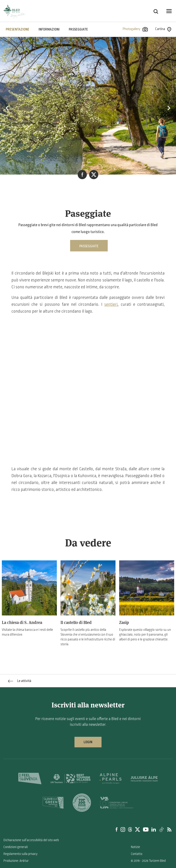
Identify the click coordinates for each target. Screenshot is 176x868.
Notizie (135, 847)
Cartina (163, 29)
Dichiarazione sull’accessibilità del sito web (31, 840)
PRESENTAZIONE (18, 29)
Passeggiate (78, 29)
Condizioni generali (16, 847)
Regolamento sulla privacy (20, 854)
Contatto (137, 854)
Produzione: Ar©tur (16, 861)
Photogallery (135, 29)
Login (88, 742)
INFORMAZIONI (49, 29)
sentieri (111, 304)
